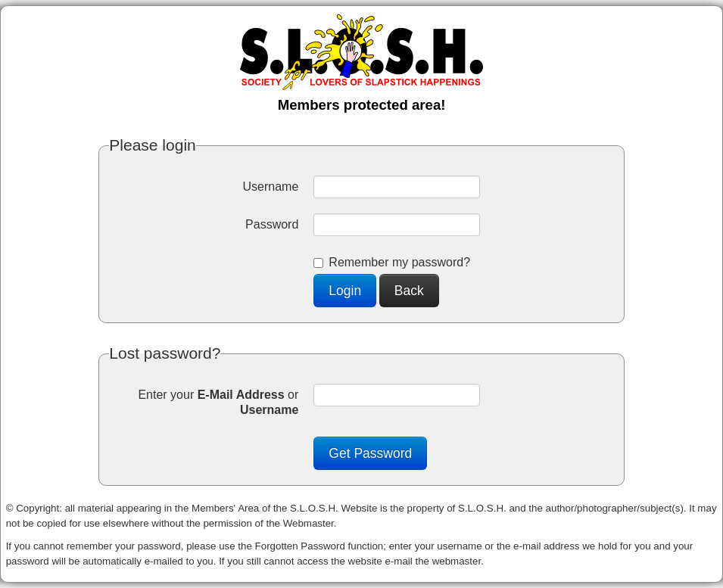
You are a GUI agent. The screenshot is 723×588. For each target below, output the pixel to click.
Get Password (370, 453)
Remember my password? (392, 262)
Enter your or (218, 402)
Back (409, 291)
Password (272, 224)
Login (345, 291)
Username (271, 187)
